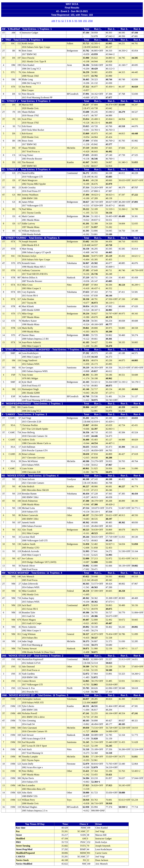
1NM (90, 21)
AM (53, 21)
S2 (63, 21)
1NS (85, 21)
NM (80, 21)
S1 (59, 21)
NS (76, 21)
